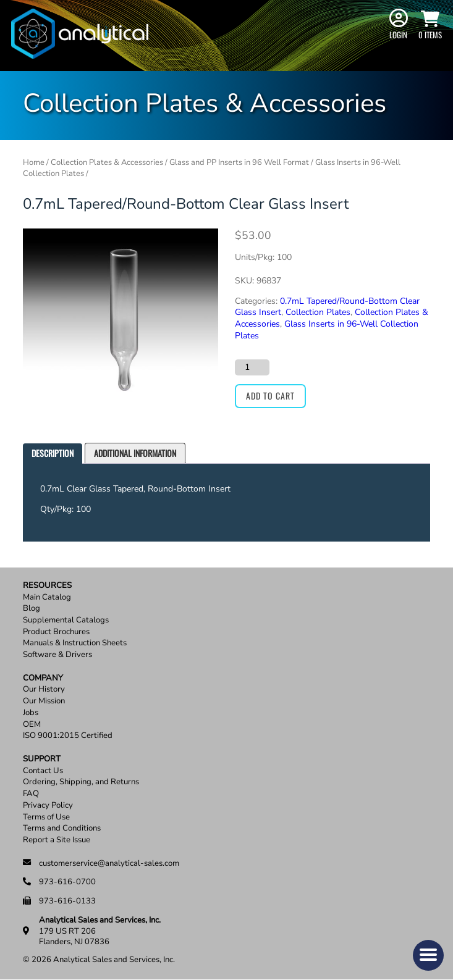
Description (53, 453)
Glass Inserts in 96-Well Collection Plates (327, 330)
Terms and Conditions (62, 828)
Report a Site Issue (57, 840)
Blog (32, 609)
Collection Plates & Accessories (107, 162)
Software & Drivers (57, 655)
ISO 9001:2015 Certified (68, 736)
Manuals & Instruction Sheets (75, 643)
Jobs (31, 713)
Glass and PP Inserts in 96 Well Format (239, 162)
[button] (428, 955)
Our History (44, 689)
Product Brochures (56, 632)
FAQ (31, 794)
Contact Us (43, 771)
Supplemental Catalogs (66, 620)
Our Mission (44, 701)
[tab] (53, 454)
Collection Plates (318, 312)
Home (34, 162)
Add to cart (270, 396)
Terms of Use (46, 817)
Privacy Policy (48, 806)
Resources (47, 586)
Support (42, 759)
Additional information (135, 453)
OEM (32, 725)
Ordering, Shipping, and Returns (81, 782)
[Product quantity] (252, 367)
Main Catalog (47, 597)
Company (43, 678)
